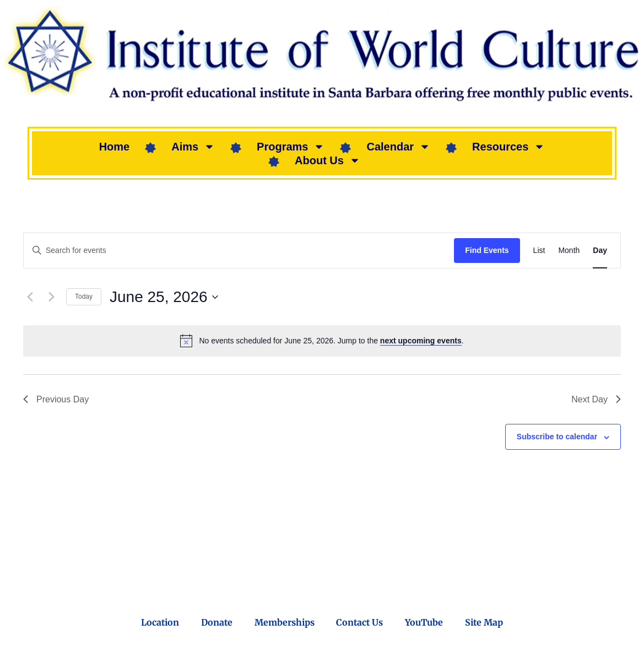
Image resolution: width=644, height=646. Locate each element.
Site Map (485, 622)
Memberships (285, 622)
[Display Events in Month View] (569, 251)
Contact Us (360, 622)
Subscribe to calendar (557, 437)
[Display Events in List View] (539, 251)
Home (115, 147)
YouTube (424, 622)
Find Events (487, 250)
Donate (217, 622)
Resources (508, 146)
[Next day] (51, 297)
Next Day (596, 399)
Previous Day (56, 399)
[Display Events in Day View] (600, 251)
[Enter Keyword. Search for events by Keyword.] (239, 251)
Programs (291, 146)
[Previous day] (30, 297)
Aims (193, 146)
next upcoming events (421, 341)
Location (160, 622)
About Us (328, 160)
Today (84, 297)
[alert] (322, 341)
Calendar (398, 146)
